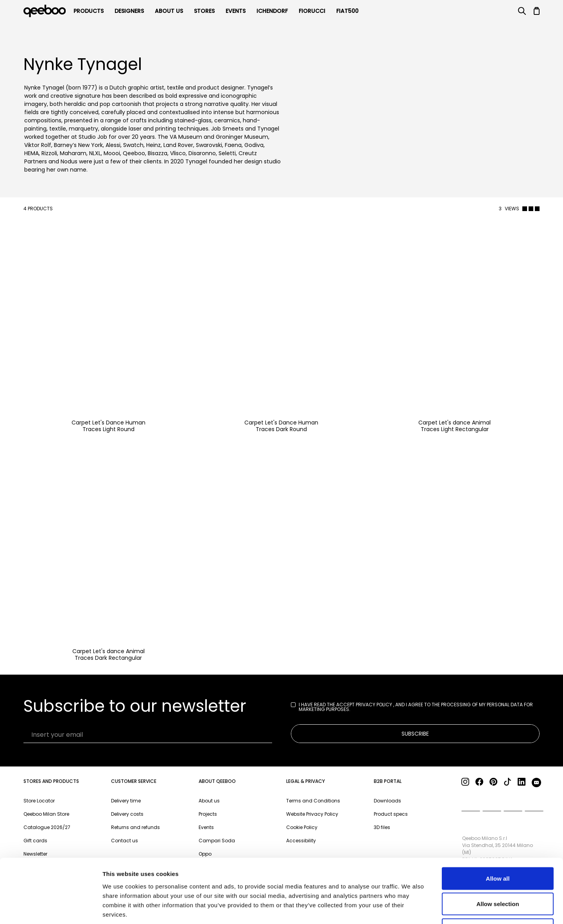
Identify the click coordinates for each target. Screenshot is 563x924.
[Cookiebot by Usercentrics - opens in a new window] (51, 909)
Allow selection (498, 847)
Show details (410, 909)
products (89, 11)
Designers (129, 11)
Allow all (498, 821)
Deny (498, 873)
